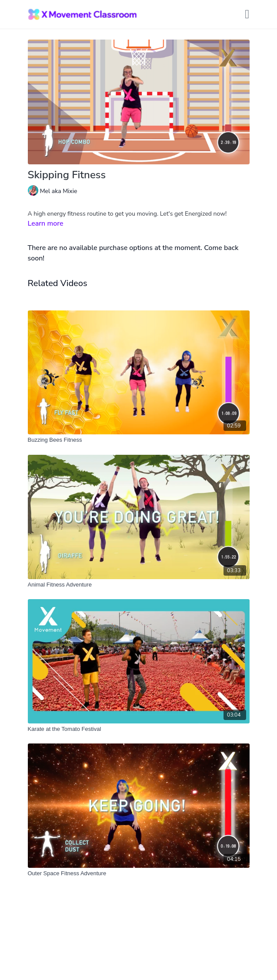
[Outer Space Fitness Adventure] (139, 873)
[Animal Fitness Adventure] (139, 585)
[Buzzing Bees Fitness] (139, 440)
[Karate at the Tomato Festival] (139, 729)
